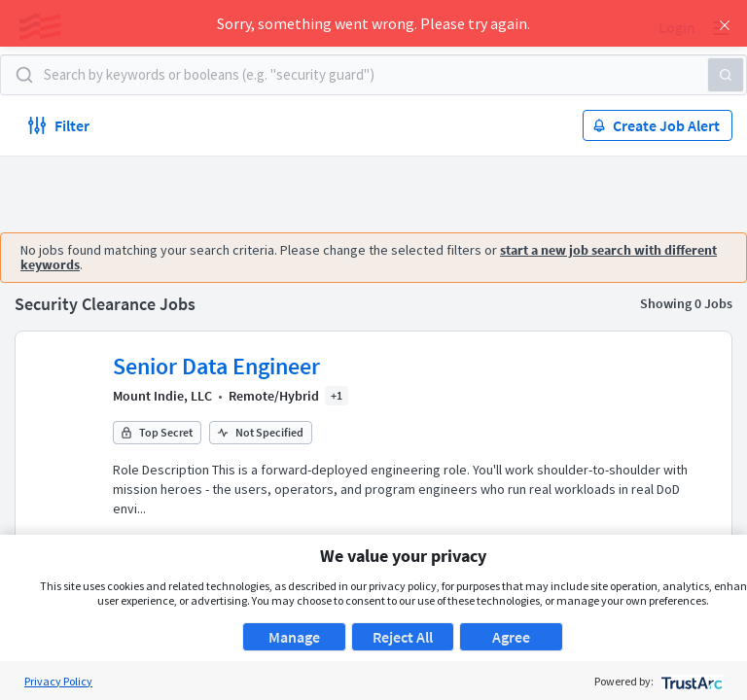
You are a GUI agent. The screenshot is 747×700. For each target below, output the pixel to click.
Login (677, 27)
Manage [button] (294, 637)
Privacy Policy (58, 681)
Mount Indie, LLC (162, 396)
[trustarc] (690, 681)
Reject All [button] (403, 637)
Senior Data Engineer (216, 366)
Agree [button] (511, 637)
